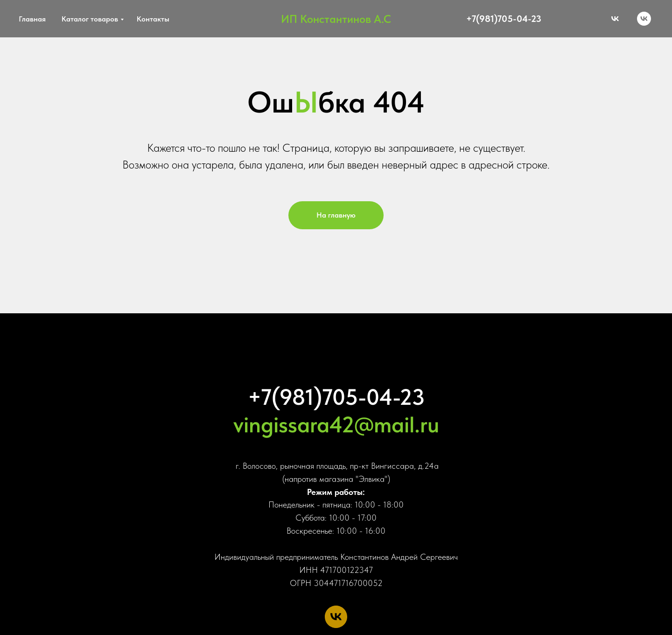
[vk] (644, 19)
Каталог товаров (90, 19)
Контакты (153, 19)
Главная (32, 19)
